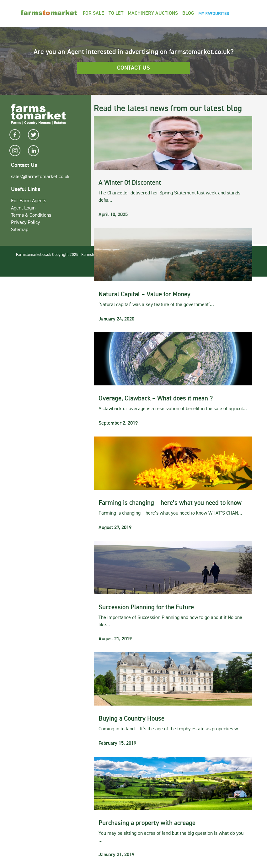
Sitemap (20, 230)
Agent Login (23, 208)
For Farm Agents (29, 201)
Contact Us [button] (133, 68)
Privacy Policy (25, 223)
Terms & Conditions (31, 215)
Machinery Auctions (153, 13)
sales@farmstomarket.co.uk (40, 177)
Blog (188, 13)
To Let (116, 13)
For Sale (93, 13)
